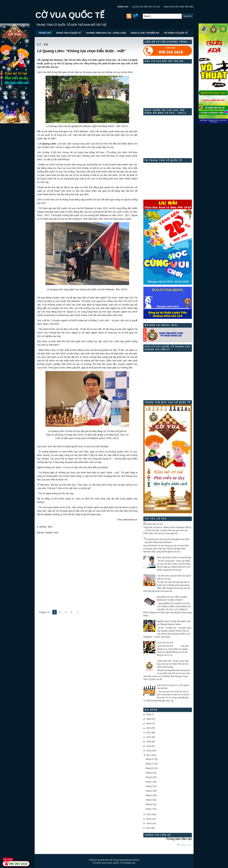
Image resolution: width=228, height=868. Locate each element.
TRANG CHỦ (123, 7)
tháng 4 (149, 795)
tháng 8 (149, 777)
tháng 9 (149, 773)
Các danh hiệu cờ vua (153, 524)
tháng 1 (149, 809)
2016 (149, 814)
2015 (149, 819)
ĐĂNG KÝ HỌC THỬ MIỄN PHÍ (145, 33)
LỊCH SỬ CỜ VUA (165, 643)
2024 (149, 724)
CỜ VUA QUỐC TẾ (70, 15)
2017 (149, 755)
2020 (149, 742)
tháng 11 (150, 764)
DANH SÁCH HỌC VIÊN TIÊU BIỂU (179, 7)
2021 (149, 737)
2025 (149, 719)
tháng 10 (150, 768)
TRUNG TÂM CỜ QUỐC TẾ (68, 33)
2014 (149, 823)
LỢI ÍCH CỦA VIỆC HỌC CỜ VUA (146, 7)
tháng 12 (150, 759)
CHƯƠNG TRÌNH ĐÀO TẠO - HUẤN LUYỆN (106, 33)
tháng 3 (149, 800)
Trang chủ (186, 845)
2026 (149, 715)
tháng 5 (149, 791)
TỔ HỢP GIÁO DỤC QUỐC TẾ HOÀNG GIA (114, 863)
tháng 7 (149, 782)
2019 (149, 746)
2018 (149, 751)
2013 (149, 828)
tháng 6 (149, 786)
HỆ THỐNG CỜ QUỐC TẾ (176, 33)
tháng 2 (149, 804)
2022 (149, 733)
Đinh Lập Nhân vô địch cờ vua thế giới (174, 558)
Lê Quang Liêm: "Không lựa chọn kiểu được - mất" (81, 51)
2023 (149, 728)
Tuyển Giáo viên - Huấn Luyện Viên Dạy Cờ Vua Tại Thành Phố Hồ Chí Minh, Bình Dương (173, 664)
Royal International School (126, 860)
